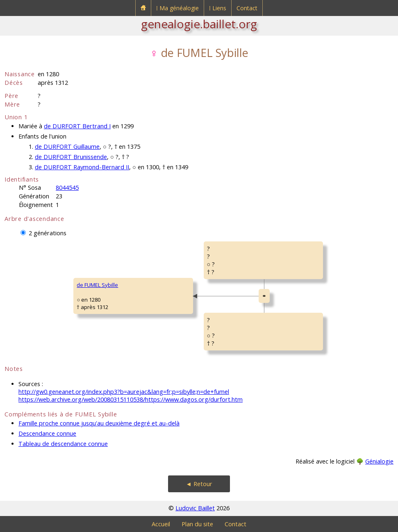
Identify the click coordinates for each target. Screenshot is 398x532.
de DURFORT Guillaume (67, 147)
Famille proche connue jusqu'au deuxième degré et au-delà (99, 423)
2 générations (48, 233)
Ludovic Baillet (195, 508)
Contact (247, 8)
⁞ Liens (218, 8)
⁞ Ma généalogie (177, 8)
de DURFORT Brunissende (71, 157)
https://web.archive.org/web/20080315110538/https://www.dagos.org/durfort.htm (131, 399)
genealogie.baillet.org (199, 24)
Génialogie (379, 461)
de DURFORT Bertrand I (77, 126)
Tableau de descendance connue (63, 444)
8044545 (67, 188)
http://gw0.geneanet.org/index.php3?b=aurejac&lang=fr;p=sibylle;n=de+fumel (124, 392)
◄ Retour (199, 484)
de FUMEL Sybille (97, 285)
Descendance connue (47, 433)
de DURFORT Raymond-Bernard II (82, 167)
